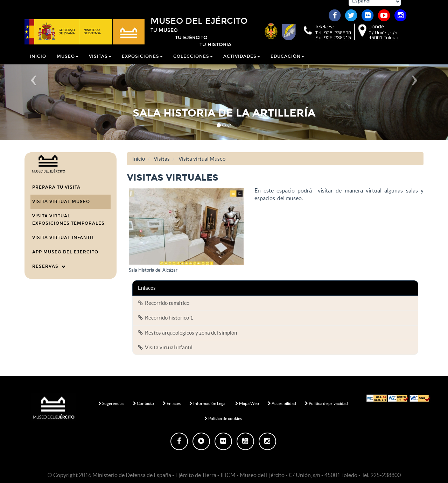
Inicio (38, 61)
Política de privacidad (326, 403)
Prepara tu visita (56, 187)
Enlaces (172, 403)
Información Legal (208, 403)
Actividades (242, 61)
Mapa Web (247, 403)
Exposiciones (142, 61)
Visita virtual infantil (63, 238)
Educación (287, 61)
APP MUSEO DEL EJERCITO (65, 252)
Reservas (49, 266)
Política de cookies (223, 418)
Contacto (143, 403)
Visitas (100, 61)
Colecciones (193, 61)
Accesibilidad (282, 403)
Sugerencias (111, 403)
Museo (68, 61)
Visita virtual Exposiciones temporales (68, 220)
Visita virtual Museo (61, 202)
